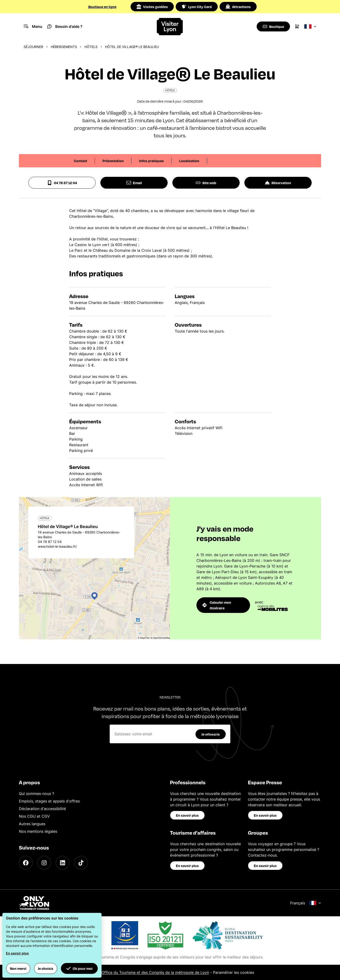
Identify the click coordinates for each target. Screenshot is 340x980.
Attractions (238, 7)
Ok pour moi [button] (79, 968)
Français (306, 903)
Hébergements (64, 47)
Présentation (113, 161)
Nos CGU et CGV (34, 816)
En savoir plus (187, 815)
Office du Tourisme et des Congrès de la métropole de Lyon (155, 972)
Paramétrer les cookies (234, 972)
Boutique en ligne (102, 7)
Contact (81, 161)
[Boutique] (273, 26)
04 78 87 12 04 (62, 183)
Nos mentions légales (38, 831)
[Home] (170, 27)
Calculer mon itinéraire (217, 605)
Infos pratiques (151, 161)
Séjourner (33, 47)
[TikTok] (81, 863)
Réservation (278, 183)
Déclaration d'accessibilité (42, 809)
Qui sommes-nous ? (36, 794)
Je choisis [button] (46, 968)
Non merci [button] (18, 968)
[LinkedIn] (63, 863)
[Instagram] (44, 863)
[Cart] (297, 26)
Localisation (189, 161)
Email (134, 183)
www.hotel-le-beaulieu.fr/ (57, 546)
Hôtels (91, 47)
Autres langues (32, 824)
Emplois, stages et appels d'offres (49, 801)
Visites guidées (152, 7)
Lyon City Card (197, 7)
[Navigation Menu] (33, 26)
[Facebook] (26, 863)
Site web (206, 183)
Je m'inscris (211, 734)
